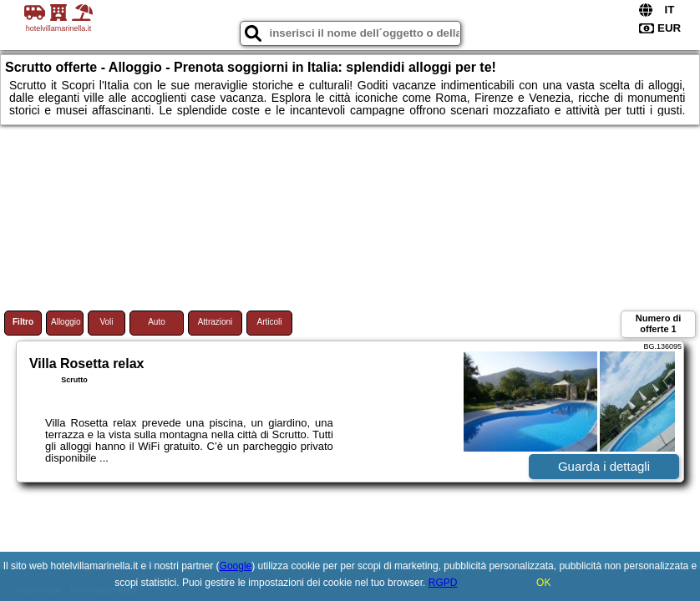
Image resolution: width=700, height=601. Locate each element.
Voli (106, 322)
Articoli (269, 322)
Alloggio (66, 322)
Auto (157, 322)
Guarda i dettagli (604, 466)
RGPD (443, 583)
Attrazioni (216, 322)
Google (236, 566)
